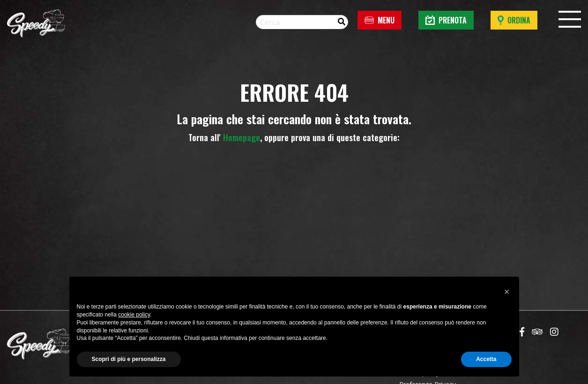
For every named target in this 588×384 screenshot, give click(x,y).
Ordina (514, 20)
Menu (380, 20)
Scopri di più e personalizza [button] (129, 359)
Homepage (242, 137)
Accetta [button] (486, 359)
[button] (507, 292)
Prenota (446, 20)
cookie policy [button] (134, 315)
